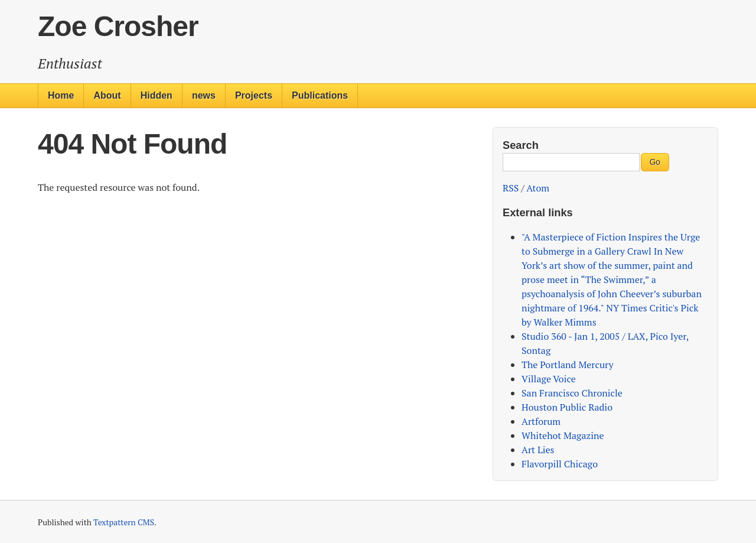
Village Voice (549, 379)
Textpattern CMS (124, 522)
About (107, 95)
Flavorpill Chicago (560, 464)
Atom (538, 188)
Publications (320, 95)
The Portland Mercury (568, 365)
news (204, 95)
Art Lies (538, 450)
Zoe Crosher (118, 26)
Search (521, 145)
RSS (511, 188)
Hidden (157, 95)
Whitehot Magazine (563, 435)
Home (61, 95)
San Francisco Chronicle (572, 393)
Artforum (541, 421)
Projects (254, 95)
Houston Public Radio (567, 407)
